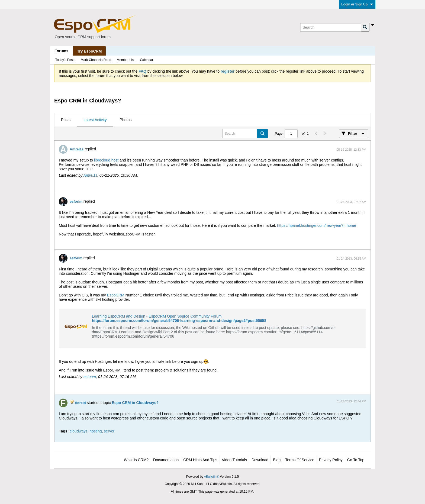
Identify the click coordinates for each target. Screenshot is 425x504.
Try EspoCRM (89, 51)
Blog (277, 460)
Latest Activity (95, 120)
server (109, 431)
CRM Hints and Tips (200, 460)
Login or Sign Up (357, 4)
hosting (96, 431)
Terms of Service (300, 460)
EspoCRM (116, 295)
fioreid (81, 403)
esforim (76, 201)
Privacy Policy (331, 460)
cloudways (78, 431)
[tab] (66, 120)
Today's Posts (65, 60)
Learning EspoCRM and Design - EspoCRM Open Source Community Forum (157, 316)
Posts (66, 120)
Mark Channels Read (96, 60)
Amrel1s (77, 149)
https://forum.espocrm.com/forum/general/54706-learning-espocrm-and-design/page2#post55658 (179, 321)
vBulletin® (212, 477)
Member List (125, 60)
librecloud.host (106, 160)
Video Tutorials (234, 460)
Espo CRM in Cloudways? (135, 403)
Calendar (147, 60)
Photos (126, 120)
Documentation (166, 460)
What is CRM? (136, 460)
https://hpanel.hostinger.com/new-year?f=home (316, 225)
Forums (61, 51)
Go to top (356, 460)
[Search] (330, 27)
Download (260, 460)
